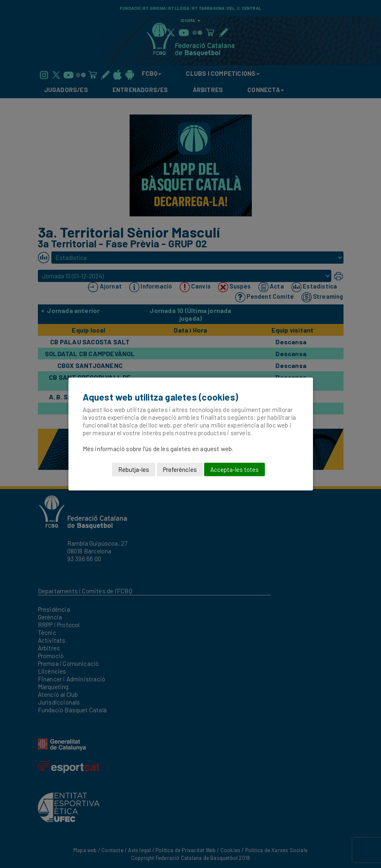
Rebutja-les (134, 469)
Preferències (180, 469)
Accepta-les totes (235, 469)
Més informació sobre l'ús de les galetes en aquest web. (158, 449)
